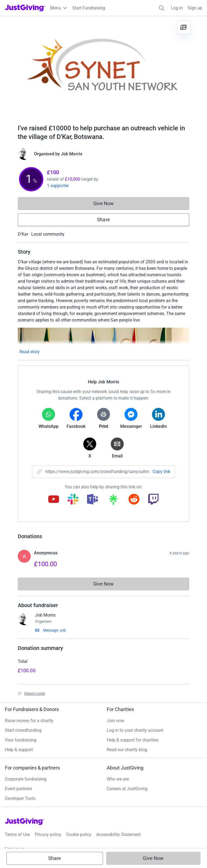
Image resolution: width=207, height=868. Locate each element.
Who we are (118, 779)
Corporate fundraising (26, 779)
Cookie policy (79, 834)
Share (103, 220)
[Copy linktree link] (113, 501)
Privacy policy (48, 834)
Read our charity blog (127, 750)
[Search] (162, 8)
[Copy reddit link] (134, 500)
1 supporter (58, 186)
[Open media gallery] (103, 67)
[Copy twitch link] (153, 500)
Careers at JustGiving (127, 789)
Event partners (18, 789)
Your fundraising (21, 740)
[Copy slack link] (73, 500)
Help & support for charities (133, 740)
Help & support (19, 750)
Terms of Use (17, 834)
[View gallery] (184, 27)
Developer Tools (20, 798)
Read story (30, 352)
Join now (115, 721)
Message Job (54, 630)
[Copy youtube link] (54, 500)
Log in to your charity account (135, 730)
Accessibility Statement (118, 834)
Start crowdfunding (23, 730)
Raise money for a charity (29, 721)
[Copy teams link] (92, 500)
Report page (35, 694)
